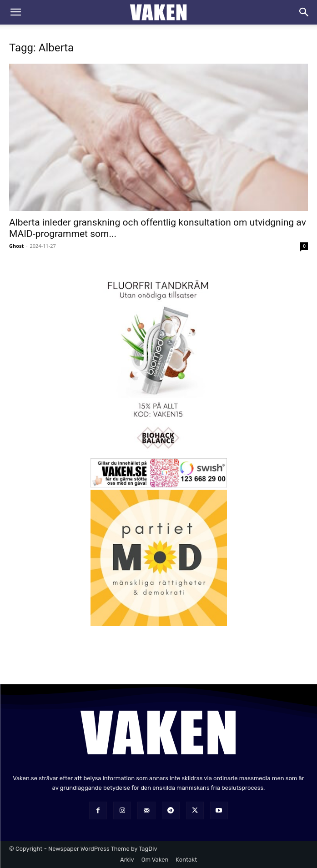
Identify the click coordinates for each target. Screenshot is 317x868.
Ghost (16, 246)
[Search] (304, 12)
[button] (15, 12)
